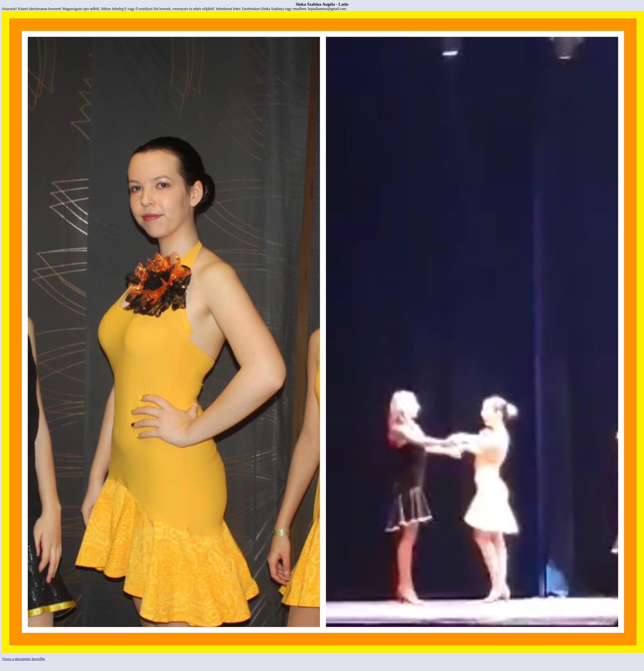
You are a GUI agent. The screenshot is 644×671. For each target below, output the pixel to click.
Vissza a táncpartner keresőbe (23, 659)
